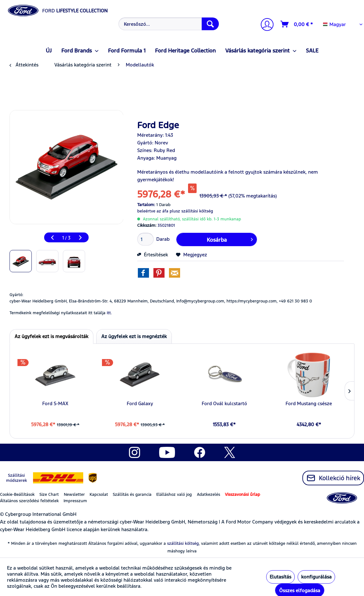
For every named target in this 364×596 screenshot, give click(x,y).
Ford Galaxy (140, 403)
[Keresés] (210, 24)
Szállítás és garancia (132, 495)
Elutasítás (280, 577)
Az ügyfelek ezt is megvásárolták (51, 336)
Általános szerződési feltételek (29, 501)
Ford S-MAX (55, 403)
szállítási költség (183, 544)
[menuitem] (168, 24)
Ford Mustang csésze (309, 403)
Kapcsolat (99, 495)
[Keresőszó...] (169, 24)
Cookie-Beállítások (17, 495)
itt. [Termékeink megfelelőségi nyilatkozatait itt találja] (109, 313)
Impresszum (75, 501)
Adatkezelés (209, 495)
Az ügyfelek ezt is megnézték (134, 336)
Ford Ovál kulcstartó (224, 403)
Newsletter (74, 495)
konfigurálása (316, 577)
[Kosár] (297, 24)
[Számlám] (265, 25)
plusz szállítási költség (191, 211)
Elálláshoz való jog (174, 495)
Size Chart (49, 495)
